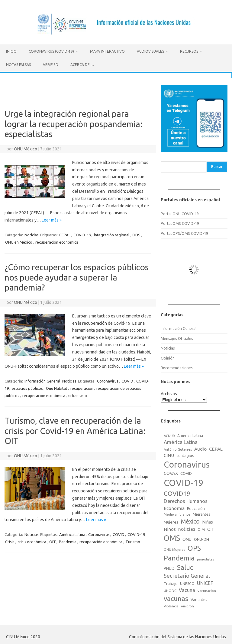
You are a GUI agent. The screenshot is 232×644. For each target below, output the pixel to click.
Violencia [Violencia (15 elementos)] (171, 605)
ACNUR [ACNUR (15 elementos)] (169, 435)
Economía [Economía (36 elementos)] (174, 507)
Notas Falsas (18, 65)
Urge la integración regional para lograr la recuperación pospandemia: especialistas (74, 123)
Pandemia (68, 541)
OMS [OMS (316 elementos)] (172, 537)
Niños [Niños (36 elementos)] (170, 528)
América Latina (72, 534)
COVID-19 (82, 234)
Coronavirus (108, 380)
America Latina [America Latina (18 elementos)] (190, 434)
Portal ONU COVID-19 (180, 212)
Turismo (133, 541)
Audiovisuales (150, 51)
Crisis (10, 541)
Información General (42, 380)
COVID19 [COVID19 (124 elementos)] (177, 493)
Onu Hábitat (57, 387)
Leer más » (52, 219)
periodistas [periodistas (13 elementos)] (205, 558)
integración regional (112, 234)
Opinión (168, 357)
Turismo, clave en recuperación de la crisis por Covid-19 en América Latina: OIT (75, 430)
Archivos (169, 393)
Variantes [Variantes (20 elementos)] (199, 598)
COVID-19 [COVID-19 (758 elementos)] (184, 482)
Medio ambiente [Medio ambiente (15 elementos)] (177, 514)
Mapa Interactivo (107, 51)
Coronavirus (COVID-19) (51, 51)
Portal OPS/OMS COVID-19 (184, 232)
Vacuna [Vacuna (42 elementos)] (187, 589)
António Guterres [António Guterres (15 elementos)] (178, 448)
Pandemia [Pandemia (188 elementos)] (179, 557)
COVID (127, 380)
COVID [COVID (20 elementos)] (186, 472)
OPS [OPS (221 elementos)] (194, 547)
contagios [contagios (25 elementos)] (185, 454)
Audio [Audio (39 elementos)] (200, 448)
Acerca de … (82, 65)
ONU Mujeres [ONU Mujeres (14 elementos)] (174, 549)
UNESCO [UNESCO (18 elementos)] (187, 582)
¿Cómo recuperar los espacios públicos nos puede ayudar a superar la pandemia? (77, 276)
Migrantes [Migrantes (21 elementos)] (201, 513)
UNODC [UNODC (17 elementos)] (170, 589)
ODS (136, 234)
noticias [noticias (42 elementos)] (187, 528)
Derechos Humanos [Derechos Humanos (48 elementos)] (186, 500)
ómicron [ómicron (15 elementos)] (187, 605)
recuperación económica (57, 241)
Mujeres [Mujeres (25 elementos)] (171, 521)
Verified (51, 65)
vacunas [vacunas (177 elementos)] (176, 597)
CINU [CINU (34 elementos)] (169, 454)
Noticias (32, 234)
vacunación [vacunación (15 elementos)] (207, 590)
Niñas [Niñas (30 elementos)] (208, 521)
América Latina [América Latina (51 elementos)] (181, 441)
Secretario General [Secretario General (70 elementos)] (187, 575)
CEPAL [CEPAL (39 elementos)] (216, 448)
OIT (53, 541)
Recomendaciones (177, 366)
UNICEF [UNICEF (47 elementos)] (205, 582)
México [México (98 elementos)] (190, 520)
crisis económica (32, 541)
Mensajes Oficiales (177, 337)
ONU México (26, 148)
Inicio (11, 51)
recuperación (82, 387)
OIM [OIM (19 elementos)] (201, 529)
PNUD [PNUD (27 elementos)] (169, 567)
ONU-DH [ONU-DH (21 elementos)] (201, 538)
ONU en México (19, 241)
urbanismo (78, 395)
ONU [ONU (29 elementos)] (187, 538)
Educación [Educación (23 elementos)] (196, 507)
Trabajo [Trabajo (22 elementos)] (171, 582)
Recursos (189, 51)
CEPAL (65, 234)
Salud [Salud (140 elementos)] (185, 567)
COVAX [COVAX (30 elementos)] (171, 472)
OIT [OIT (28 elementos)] (211, 528)
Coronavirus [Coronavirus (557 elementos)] (187, 463)
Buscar (217, 166)
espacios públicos (27, 387)
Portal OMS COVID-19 (180, 222)
